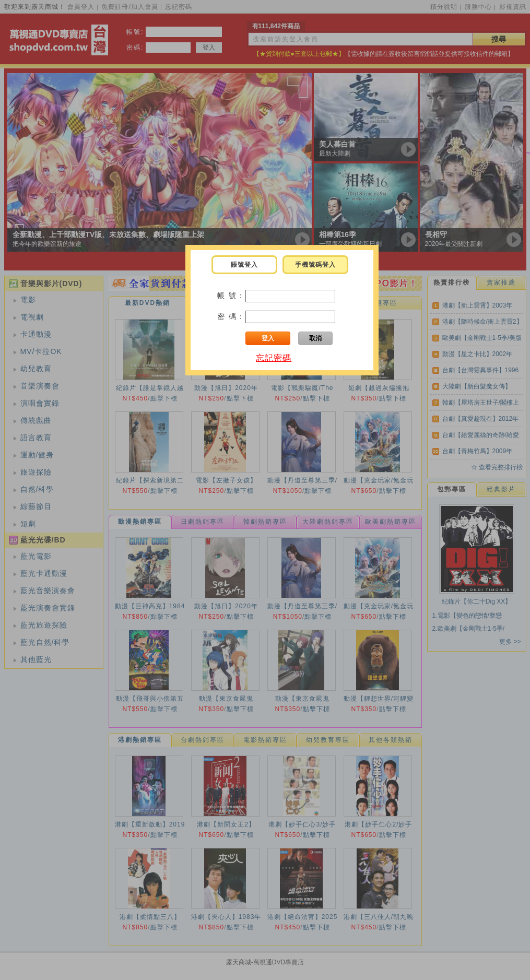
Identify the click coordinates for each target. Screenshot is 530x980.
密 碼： (231, 316)
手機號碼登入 (315, 265)
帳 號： (231, 296)
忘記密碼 (274, 358)
